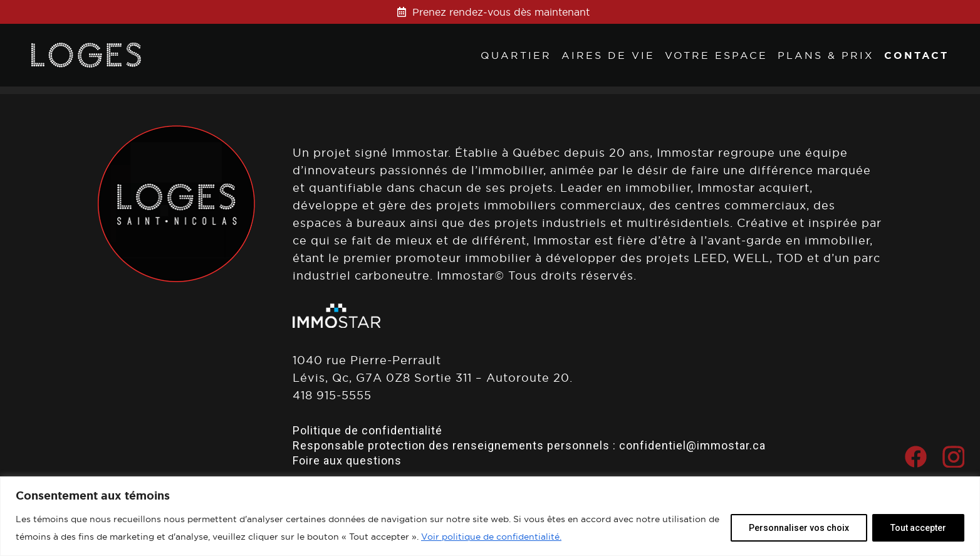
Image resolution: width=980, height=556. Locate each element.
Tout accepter (918, 528)
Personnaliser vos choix (799, 528)
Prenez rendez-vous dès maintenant (501, 12)
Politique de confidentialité (367, 430)
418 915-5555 (332, 395)
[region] (490, 516)
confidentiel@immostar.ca (692, 445)
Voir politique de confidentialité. (491, 537)
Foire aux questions (347, 460)
